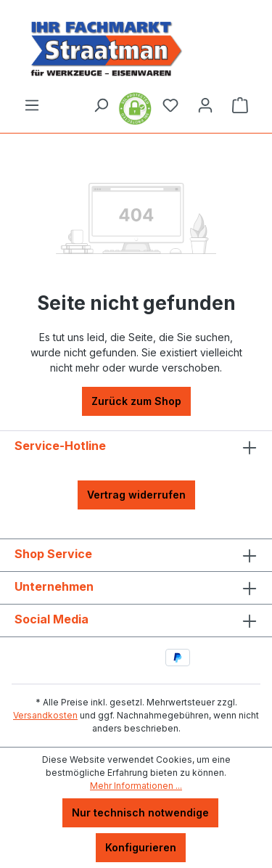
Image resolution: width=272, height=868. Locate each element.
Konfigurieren (141, 847)
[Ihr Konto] (205, 105)
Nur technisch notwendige (140, 812)
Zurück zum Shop (136, 401)
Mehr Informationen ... (136, 786)
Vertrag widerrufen (136, 495)
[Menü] (32, 105)
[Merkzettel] (170, 105)
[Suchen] (101, 105)
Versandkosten (45, 715)
